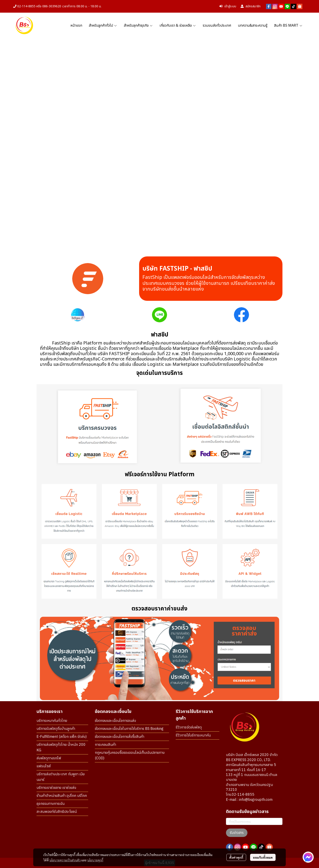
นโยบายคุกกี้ (95, 860)
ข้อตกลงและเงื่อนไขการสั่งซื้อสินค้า (120, 737)
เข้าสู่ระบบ (228, 6)
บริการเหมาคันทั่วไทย (52, 721)
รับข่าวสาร (237, 833)
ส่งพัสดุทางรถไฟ (49, 758)
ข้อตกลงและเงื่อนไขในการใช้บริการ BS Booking (129, 729)
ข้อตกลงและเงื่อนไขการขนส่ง (115, 721)
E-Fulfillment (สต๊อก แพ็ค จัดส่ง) (62, 737)
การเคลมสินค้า (105, 745)
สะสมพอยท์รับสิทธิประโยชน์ (57, 812)
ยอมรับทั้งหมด (263, 857)
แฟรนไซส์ (44, 766)
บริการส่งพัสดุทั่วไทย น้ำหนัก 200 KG (61, 748)
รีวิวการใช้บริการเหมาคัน (193, 735)
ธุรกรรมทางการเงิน (51, 804)
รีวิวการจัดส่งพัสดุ (189, 727)
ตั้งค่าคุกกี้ (236, 857)
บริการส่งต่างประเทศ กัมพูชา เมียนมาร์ (61, 777)
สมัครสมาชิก (251, 6)
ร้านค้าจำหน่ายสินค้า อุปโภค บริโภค (62, 796)
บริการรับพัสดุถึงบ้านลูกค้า (56, 729)
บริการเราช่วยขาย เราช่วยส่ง (56, 788)
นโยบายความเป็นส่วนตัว (65, 860)
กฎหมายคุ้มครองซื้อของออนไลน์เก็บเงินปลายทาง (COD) (130, 756)
